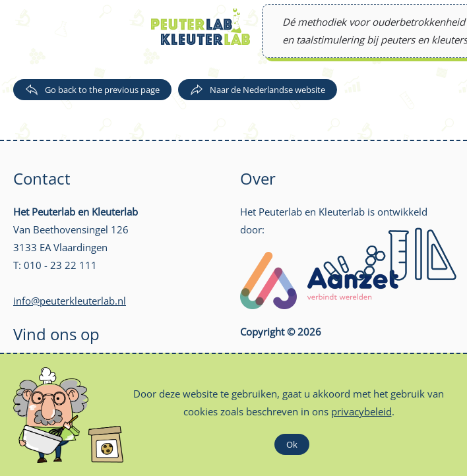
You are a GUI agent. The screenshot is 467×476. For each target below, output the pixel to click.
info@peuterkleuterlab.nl (70, 301)
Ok (292, 444)
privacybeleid (361, 411)
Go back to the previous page (92, 90)
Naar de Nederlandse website (258, 90)
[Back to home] (201, 26)
